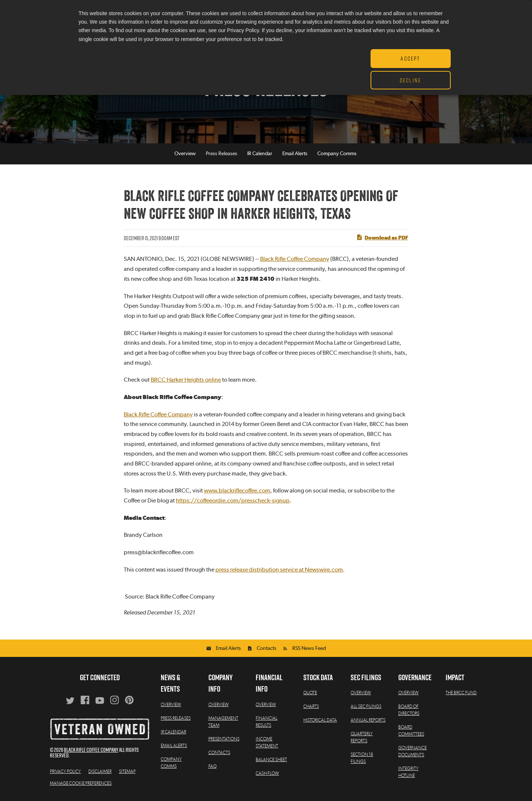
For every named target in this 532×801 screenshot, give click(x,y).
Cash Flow (267, 773)
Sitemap (127, 771)
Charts (311, 706)
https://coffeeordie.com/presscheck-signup (233, 501)
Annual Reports (368, 720)
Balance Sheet (271, 760)
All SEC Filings (366, 706)
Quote (310, 693)
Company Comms (337, 154)
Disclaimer (100, 771)
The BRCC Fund (461, 693)
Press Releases (221, 154)
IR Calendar (260, 154)
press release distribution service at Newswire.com (279, 570)
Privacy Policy (65, 771)
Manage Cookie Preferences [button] (81, 783)
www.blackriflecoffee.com (237, 491)
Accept (410, 58)
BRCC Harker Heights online (186, 380)
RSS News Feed (309, 648)
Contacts (267, 648)
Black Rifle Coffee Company (295, 259)
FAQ (212, 766)
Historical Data (320, 720)
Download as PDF (382, 237)
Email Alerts (295, 154)
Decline (410, 80)
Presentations (224, 739)
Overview (185, 154)
